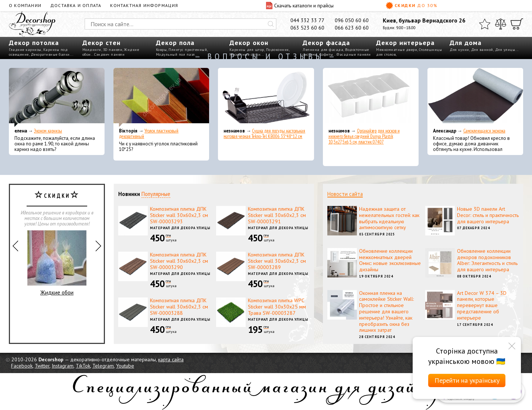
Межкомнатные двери (397, 50)
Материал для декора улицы (180, 228)
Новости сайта (345, 194)
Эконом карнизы (48, 131)
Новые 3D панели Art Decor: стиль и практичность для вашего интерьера (488, 215)
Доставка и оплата (76, 5)
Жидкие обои (57, 263)
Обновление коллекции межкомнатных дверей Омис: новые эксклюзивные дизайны (390, 260)
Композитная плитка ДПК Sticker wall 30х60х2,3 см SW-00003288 (179, 307)
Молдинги (92, 50)
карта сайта (171, 359)
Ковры (161, 50)
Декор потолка (34, 43)
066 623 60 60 (352, 28)
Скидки (412, 6)
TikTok (83, 366)
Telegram (103, 366)
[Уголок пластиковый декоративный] (161, 97)
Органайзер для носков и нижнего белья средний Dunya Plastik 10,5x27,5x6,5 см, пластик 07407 (364, 136)
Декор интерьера (405, 43)
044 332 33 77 (307, 20)
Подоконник (277, 50)
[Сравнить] (501, 24)
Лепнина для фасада (323, 50)
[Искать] (271, 24)
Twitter (42, 366)
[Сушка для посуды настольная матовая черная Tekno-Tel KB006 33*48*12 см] (266, 97)
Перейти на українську (467, 380)
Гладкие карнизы (25, 50)
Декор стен (101, 43)
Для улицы (505, 50)
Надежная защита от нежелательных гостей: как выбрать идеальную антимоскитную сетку (389, 218)
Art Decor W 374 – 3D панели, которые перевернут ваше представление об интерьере (482, 305)
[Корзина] (517, 24)
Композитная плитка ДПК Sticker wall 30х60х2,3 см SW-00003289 (277, 261)
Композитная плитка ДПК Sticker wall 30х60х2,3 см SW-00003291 (277, 215)
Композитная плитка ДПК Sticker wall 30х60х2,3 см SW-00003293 (179, 215)
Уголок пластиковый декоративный (149, 134)
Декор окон (249, 43)
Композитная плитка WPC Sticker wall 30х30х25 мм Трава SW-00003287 (277, 307)
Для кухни (459, 50)
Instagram (63, 366)
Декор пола (175, 43)
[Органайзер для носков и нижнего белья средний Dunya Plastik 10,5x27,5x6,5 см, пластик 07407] (371, 97)
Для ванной (482, 50)
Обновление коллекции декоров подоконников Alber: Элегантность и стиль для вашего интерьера (487, 260)
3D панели (113, 50)
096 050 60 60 (352, 20)
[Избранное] (485, 24)
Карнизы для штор (247, 50)
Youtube (125, 366)
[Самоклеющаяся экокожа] (475, 97)
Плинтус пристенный (188, 50)
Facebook (22, 366)
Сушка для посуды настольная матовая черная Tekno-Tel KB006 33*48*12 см (264, 134)
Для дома (465, 43)
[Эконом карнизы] (57, 97)
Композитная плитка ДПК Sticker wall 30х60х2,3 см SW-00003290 (179, 261)
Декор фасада (326, 43)
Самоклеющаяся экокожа (484, 131)
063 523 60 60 (307, 28)
